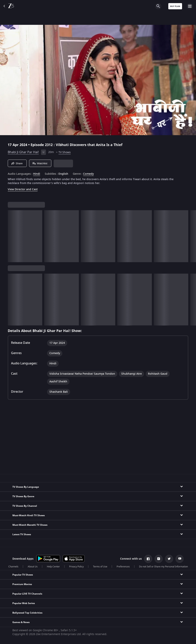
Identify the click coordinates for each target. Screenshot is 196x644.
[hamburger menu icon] (190, 6)
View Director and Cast (23, 189)
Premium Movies (22, 584)
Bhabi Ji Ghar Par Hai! (23, 152)
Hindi (37, 174)
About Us (33, 567)
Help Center (53, 567)
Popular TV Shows (23, 575)
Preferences (123, 567)
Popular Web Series (24, 603)
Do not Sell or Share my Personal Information (163, 567)
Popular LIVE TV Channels (27, 594)
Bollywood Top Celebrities (27, 613)
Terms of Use (100, 567)
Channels (13, 567)
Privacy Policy (76, 567)
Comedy (88, 174)
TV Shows (65, 152)
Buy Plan (175, 6)
